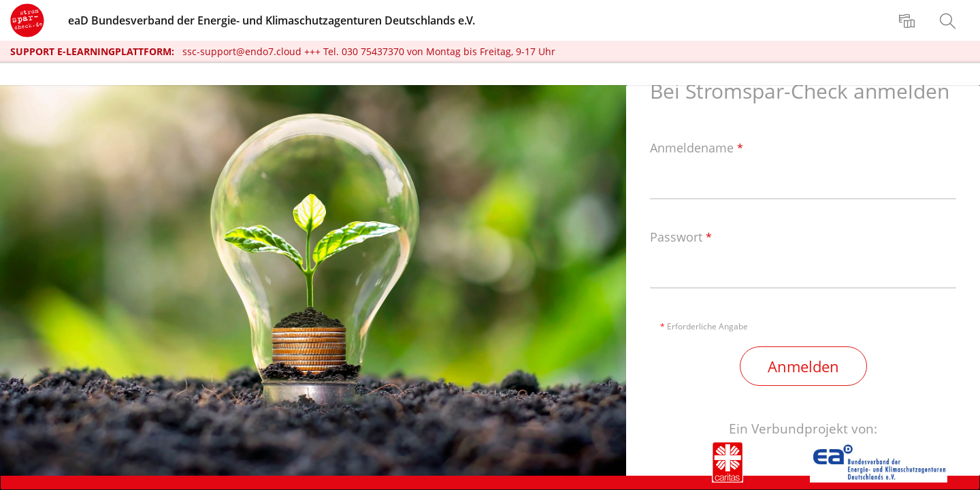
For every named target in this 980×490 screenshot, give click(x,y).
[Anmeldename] (803, 181)
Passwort (681, 238)
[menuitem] (909, 20)
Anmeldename (697, 148)
